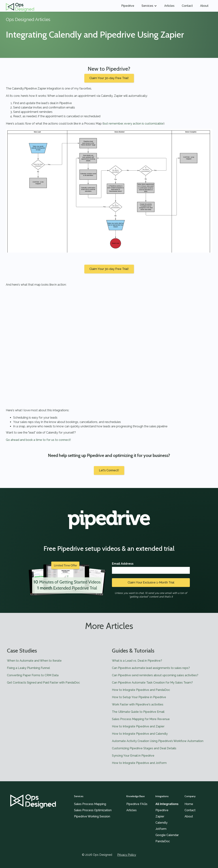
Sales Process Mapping (90, 804)
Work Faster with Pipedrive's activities (138, 704)
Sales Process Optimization (93, 810)
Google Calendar (167, 835)
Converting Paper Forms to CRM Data (33, 675)
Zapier (160, 816)
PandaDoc (163, 841)
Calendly (161, 823)
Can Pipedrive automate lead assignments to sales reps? (151, 668)
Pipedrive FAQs (137, 804)
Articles (169, 6)
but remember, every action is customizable (133, 124)
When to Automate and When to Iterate (34, 661)
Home (189, 804)
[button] (149, 6)
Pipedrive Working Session (92, 816)
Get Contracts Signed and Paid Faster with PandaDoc (43, 683)
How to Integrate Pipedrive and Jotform (139, 763)
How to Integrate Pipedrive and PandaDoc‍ (141, 690)
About (204, 6)
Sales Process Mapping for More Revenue (141, 719)
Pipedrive (128, 6)
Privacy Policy (127, 855)
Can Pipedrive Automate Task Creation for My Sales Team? (152, 683)
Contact (187, 6)
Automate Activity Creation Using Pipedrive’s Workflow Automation (158, 741)
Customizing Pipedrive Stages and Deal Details (144, 748)
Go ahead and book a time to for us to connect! (38, 440)
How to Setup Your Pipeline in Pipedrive (139, 697)
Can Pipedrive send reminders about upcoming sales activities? (155, 675)
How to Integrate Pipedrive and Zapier (138, 726)
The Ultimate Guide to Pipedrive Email (138, 712)
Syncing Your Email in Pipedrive (133, 756)
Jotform (161, 829)
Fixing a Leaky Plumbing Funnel (28, 668)
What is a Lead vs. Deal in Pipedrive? (137, 661)
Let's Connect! (109, 470)
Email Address (123, 564)
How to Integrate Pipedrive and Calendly (140, 734)
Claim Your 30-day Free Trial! (109, 78)
